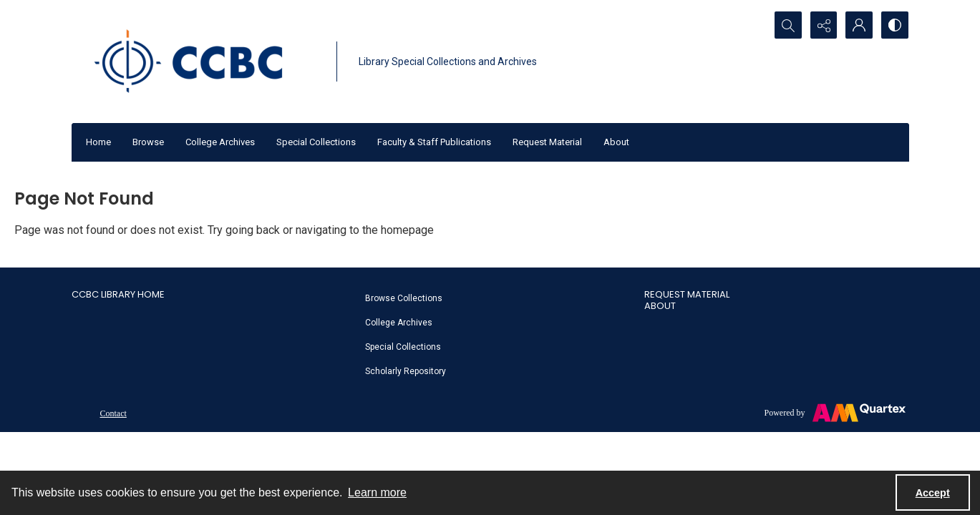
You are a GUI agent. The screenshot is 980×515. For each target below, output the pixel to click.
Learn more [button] (377, 492)
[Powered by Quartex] (835, 413)
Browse (148, 142)
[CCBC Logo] (200, 62)
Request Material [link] (687, 294)
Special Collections (316, 142)
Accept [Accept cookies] (933, 493)
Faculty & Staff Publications (434, 142)
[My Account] (859, 25)
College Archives (220, 142)
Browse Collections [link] (404, 298)
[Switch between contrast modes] (895, 25)
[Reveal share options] (823, 25)
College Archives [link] (399, 323)
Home (98, 142)
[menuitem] (498, 298)
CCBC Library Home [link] (118, 294)
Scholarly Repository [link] (406, 371)
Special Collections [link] (403, 347)
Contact (113, 413)
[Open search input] (787, 25)
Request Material (547, 142)
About (616, 142)
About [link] (660, 306)
